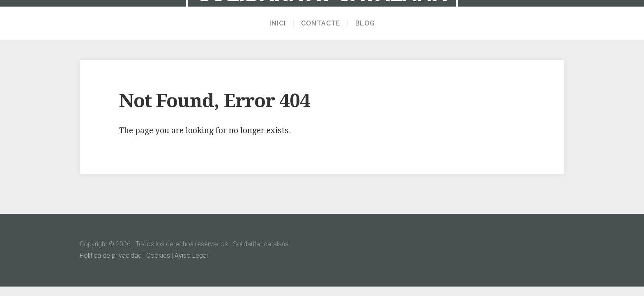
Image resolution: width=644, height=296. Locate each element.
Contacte (321, 23)
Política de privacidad (111, 256)
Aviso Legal (191, 256)
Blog (365, 23)
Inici (278, 23)
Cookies (158, 256)
